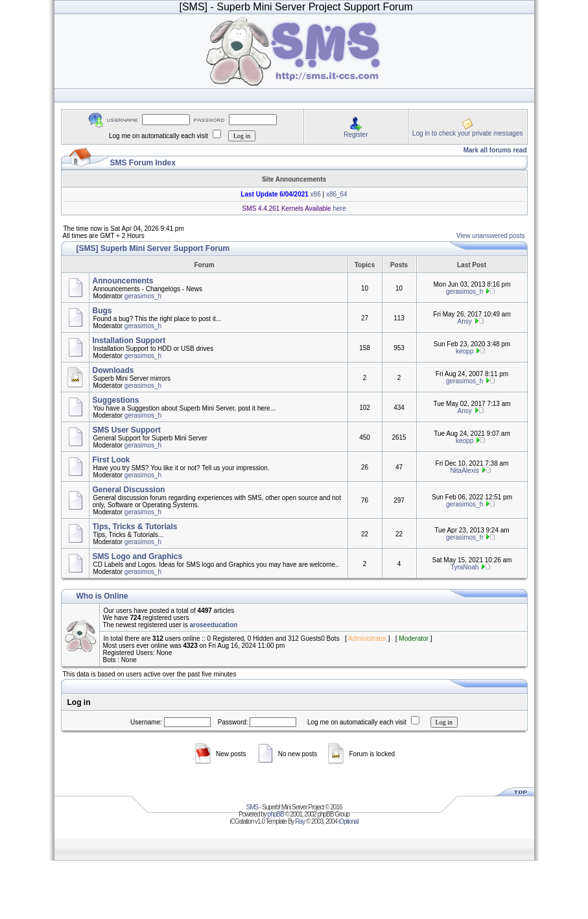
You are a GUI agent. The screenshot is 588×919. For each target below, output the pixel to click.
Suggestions (116, 400)
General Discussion (129, 490)
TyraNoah (465, 567)
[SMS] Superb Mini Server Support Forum (153, 248)
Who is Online (102, 596)
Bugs (102, 311)
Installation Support (129, 340)
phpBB (276, 814)
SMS (253, 807)
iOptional (348, 821)
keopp (465, 351)
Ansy (464, 321)
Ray (300, 821)
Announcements (123, 281)
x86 (315, 194)
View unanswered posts (490, 236)
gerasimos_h (143, 296)
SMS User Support (127, 430)
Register (356, 135)
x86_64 (337, 194)
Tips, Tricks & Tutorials (135, 527)
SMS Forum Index (143, 163)
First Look (112, 460)
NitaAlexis (464, 471)
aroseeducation (213, 625)
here (339, 209)
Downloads (113, 370)
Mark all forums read (495, 150)
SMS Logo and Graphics (138, 556)
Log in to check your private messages (468, 133)
